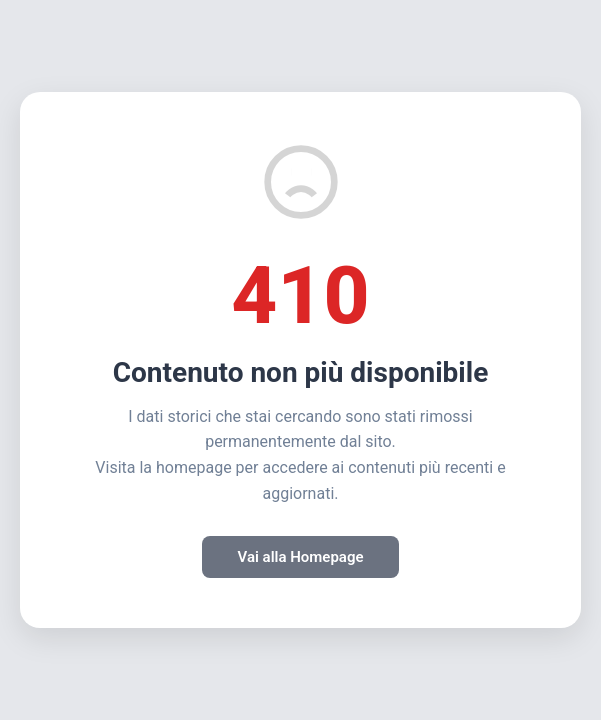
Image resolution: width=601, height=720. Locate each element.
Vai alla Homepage (300, 557)
